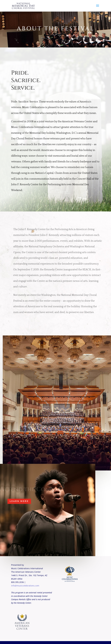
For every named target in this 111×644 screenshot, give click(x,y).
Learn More (18, 501)
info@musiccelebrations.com (25, 586)
